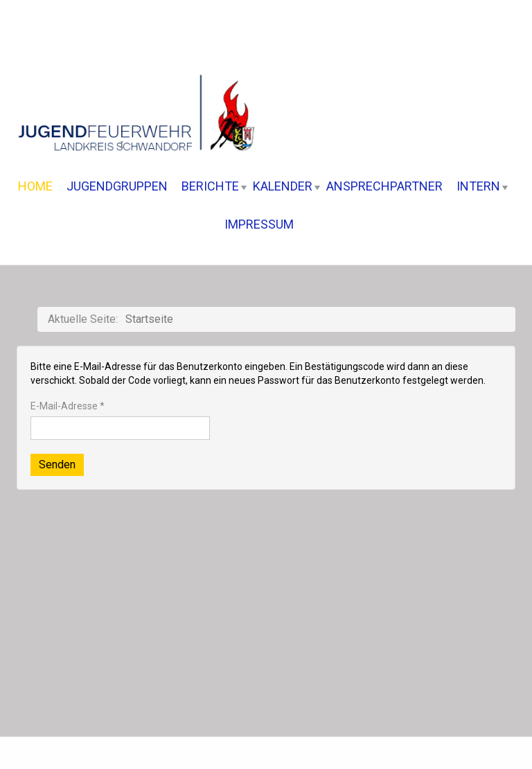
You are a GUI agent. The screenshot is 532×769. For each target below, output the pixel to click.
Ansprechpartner (384, 186)
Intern (482, 186)
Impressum (259, 224)
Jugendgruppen (117, 186)
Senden (57, 465)
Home (35, 186)
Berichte (214, 186)
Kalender (286, 186)
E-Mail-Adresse (68, 406)
